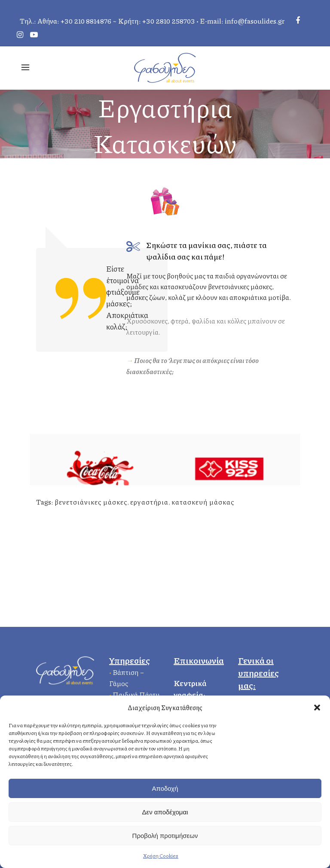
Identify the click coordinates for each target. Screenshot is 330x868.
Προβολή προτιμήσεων (165, 836)
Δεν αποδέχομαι (165, 812)
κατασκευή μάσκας (203, 502)
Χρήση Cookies (161, 856)
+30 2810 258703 (169, 21)
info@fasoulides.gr (255, 21)
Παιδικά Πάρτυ (136, 694)
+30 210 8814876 (86, 21)
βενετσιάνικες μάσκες (91, 502)
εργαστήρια (149, 502)
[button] (317, 708)
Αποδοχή (165, 788)
